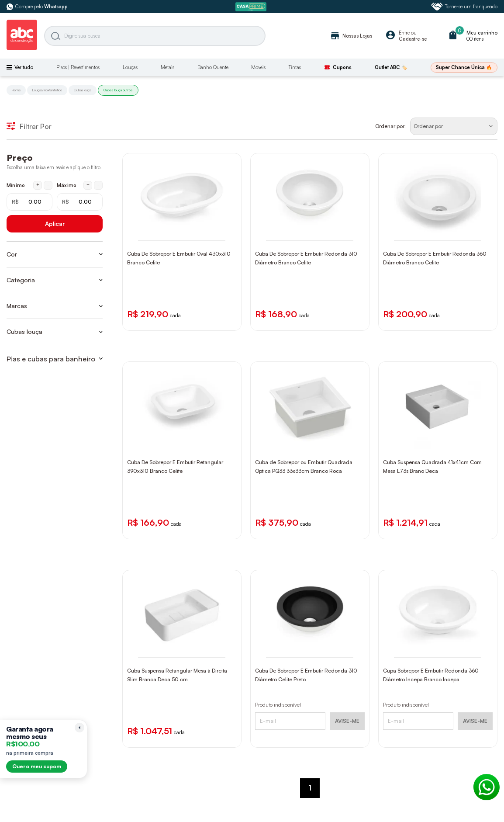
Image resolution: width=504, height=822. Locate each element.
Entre (404, 33)
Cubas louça (83, 90)
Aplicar (55, 224)
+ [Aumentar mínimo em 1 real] (38, 185)
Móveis (258, 67)
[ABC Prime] (252, 7)
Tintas (295, 67)
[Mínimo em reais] (29, 202)
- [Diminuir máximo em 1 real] (98, 185)
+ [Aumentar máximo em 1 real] (88, 185)
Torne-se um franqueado (464, 7)
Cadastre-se (413, 39)
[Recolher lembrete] (79, 728)
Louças (130, 67)
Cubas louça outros (118, 90)
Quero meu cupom (37, 766)
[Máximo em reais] (80, 202)
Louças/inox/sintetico (47, 90)
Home (16, 90)
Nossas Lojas (351, 36)
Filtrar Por (29, 126)
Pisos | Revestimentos (78, 67)
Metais (167, 67)
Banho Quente (213, 67)
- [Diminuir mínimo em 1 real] (48, 185)
